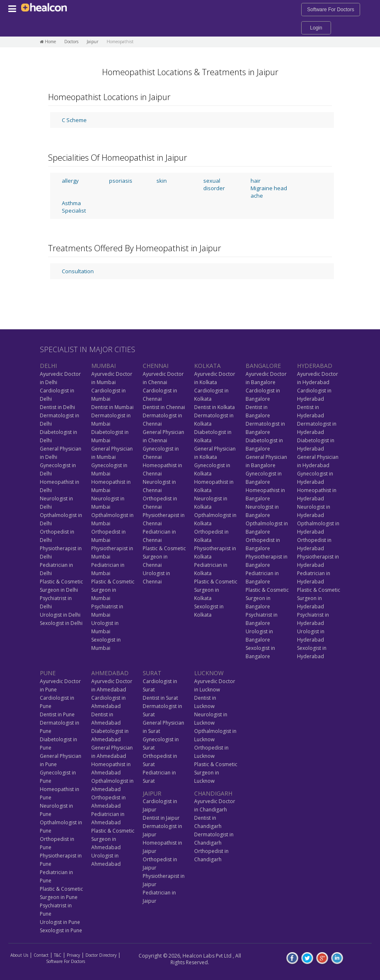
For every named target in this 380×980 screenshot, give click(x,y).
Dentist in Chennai (164, 407)
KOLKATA (207, 366)
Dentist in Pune (57, 714)
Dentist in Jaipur (161, 818)
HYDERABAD (315, 366)
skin (162, 181)
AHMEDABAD (110, 673)
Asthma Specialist (74, 207)
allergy (70, 181)
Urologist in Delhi (60, 615)
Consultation (78, 271)
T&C (58, 955)
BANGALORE (263, 366)
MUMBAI (104, 366)
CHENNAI (156, 366)
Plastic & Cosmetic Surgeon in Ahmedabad (113, 839)
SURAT (152, 673)
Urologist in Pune (60, 922)
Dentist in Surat (160, 698)
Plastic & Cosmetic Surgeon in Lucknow (216, 773)
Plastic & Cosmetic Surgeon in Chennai (164, 557)
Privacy (73, 955)
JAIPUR (152, 793)
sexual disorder (214, 184)
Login (316, 28)
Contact (41, 955)
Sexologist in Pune (61, 930)
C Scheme (74, 120)
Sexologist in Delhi (61, 623)
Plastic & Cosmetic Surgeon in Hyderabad (319, 598)
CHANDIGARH (213, 793)
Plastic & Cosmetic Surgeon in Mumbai (113, 590)
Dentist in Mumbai (112, 407)
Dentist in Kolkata (214, 407)
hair (256, 181)
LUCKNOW (209, 673)
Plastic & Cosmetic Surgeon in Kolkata (216, 590)
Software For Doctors (330, 10)
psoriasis (121, 181)
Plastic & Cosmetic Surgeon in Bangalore (267, 598)
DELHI (48, 366)
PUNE (48, 673)
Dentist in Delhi (57, 407)
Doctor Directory (101, 955)
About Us (19, 955)
